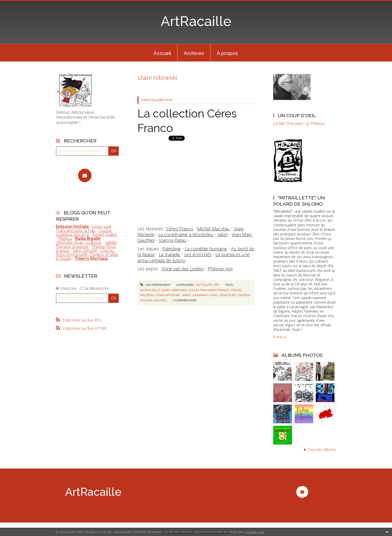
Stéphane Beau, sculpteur (79, 242)
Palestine (171, 249)
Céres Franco (180, 229)
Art (217, 285)
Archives (194, 53)
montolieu (228, 295)
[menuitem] (162, 53)
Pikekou (65, 238)
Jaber (223, 234)
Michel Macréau (213, 229)
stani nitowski (168, 295)
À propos (227, 53)
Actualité (204, 285)
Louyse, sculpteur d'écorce (84, 232)
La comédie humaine (206, 249)
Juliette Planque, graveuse (86, 244)
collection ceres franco (209, 290)
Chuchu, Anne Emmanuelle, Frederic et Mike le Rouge (87, 254)
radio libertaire (174, 290)
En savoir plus (255, 532)
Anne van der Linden (183, 269)
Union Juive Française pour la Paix (84, 228)
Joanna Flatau (173, 240)
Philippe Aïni (220, 269)
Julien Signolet (85, 250)
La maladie (169, 254)
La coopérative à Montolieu (186, 234)
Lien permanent (155, 285)
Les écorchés (198, 254)
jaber (186, 295)
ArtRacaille (196, 21)
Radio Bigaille (88, 238)
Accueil (162, 53)
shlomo (160, 300)
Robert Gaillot (104, 234)
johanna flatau (205, 295)
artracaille (150, 290)
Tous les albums (322, 450)
